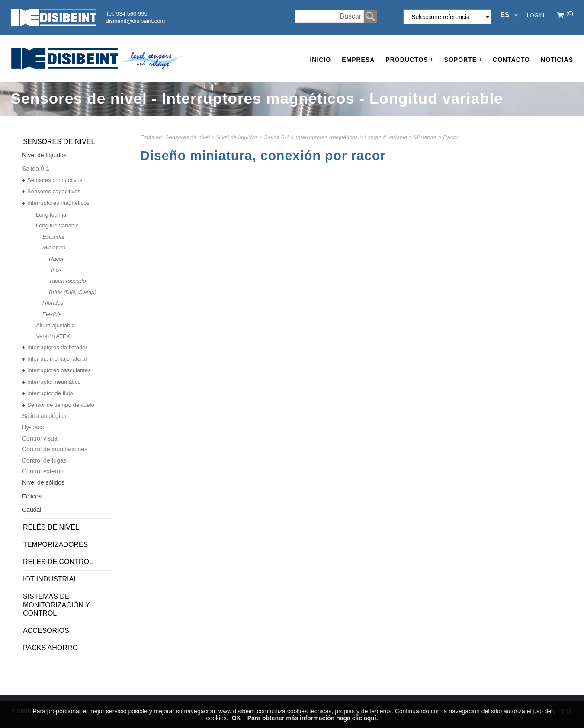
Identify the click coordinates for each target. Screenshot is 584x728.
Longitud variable (386, 137)
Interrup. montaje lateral (57, 359)
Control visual (40, 438)
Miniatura (425, 137)
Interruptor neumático (54, 382)
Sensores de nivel (188, 137)
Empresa (358, 60)
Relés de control (58, 562)
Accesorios (46, 631)
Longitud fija (51, 215)
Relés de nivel (51, 527)
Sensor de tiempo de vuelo (61, 405)
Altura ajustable (55, 325)
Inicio (320, 60)
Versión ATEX (53, 336)
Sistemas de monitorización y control (56, 605)
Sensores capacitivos (54, 191)
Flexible (52, 314)
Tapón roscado (67, 281)
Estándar (54, 237)
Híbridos (53, 303)
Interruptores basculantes (59, 370)
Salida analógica (44, 416)
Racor (451, 137)
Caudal (32, 510)
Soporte (463, 60)
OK (236, 718)
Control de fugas (44, 460)
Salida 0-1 (277, 137)
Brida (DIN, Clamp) (73, 292)
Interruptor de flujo (50, 393)
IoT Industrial (50, 579)
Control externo (43, 471)
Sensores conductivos (55, 180)
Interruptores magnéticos (327, 137)
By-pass (33, 427)
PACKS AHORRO (50, 648)
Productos (409, 60)
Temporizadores (55, 544)
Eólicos (32, 496)
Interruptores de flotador (57, 347)
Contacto (511, 60)
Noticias (557, 60)
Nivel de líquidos (237, 137)
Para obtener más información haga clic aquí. (313, 718)
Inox (56, 270)
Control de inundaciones (55, 449)
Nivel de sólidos (43, 482)
